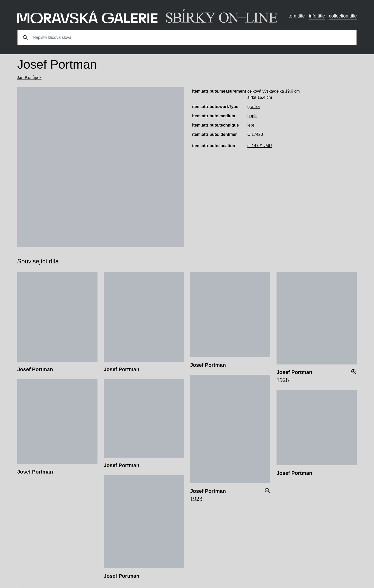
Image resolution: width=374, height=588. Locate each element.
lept (251, 125)
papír (252, 116)
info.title (317, 16)
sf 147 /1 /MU (260, 146)
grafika (254, 107)
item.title (296, 16)
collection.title (343, 16)
